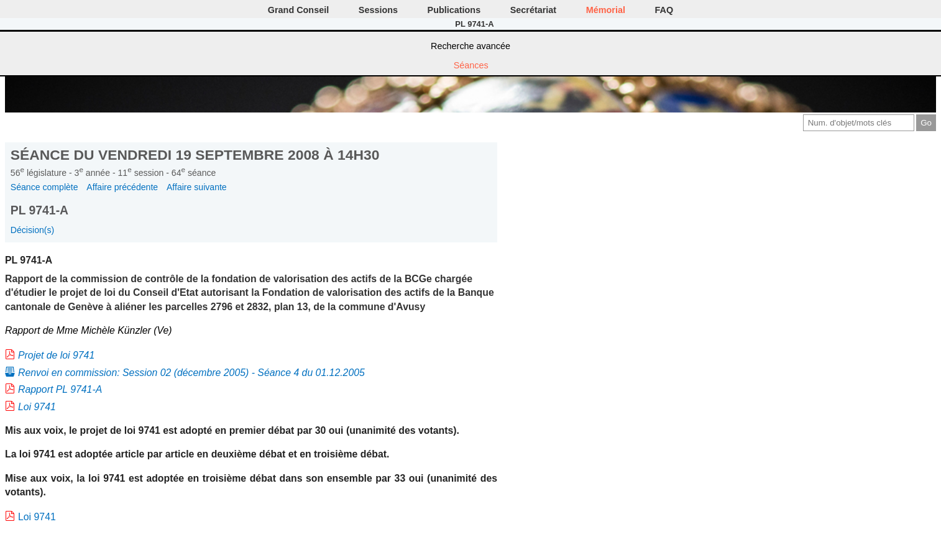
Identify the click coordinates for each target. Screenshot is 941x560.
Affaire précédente (122, 187)
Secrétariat (533, 10)
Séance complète (44, 187)
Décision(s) (32, 230)
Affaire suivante (197, 187)
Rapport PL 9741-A (60, 389)
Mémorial (606, 10)
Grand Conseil (298, 10)
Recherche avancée (470, 46)
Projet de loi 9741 (56, 355)
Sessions (378, 10)
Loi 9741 (37, 407)
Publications (454, 10)
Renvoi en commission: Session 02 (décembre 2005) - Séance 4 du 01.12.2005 (191, 373)
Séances (471, 65)
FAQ (664, 10)
